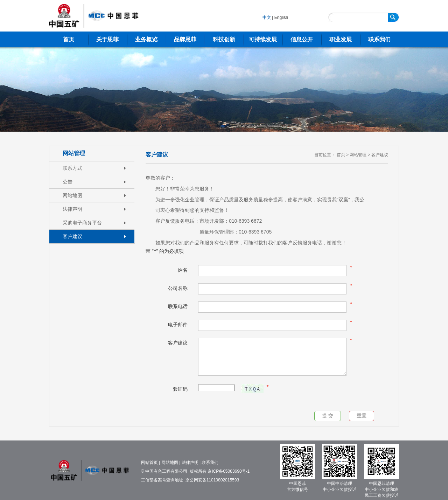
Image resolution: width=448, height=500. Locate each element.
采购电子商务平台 (82, 223)
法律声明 (72, 209)
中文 (267, 18)
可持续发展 (263, 39)
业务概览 (146, 39)
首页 (69, 39)
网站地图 (72, 195)
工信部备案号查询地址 (162, 480)
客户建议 (72, 236)
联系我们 (379, 39)
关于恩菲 (107, 39)
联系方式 (72, 168)
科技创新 (224, 39)
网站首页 (149, 463)
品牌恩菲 (185, 39)
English (281, 18)
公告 (68, 182)
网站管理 (74, 153)
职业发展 (341, 39)
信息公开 (302, 39)
